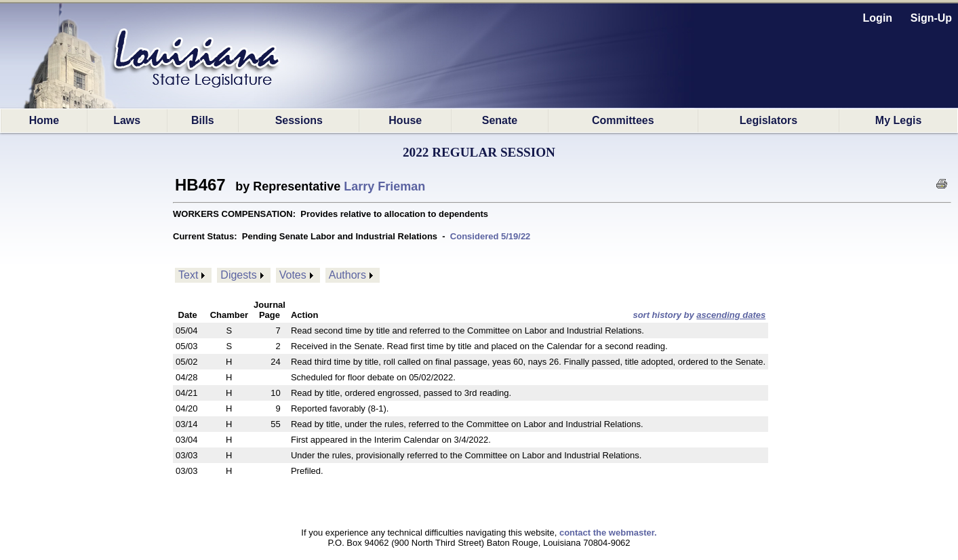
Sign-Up (931, 18)
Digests (238, 275)
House (405, 120)
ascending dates (731, 315)
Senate (500, 120)
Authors (347, 275)
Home (44, 120)
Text (188, 275)
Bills (203, 120)
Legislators (769, 120)
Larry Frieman (384, 186)
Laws (127, 120)
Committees (623, 120)
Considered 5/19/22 (491, 236)
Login (878, 18)
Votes (293, 275)
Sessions (299, 120)
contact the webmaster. (608, 533)
